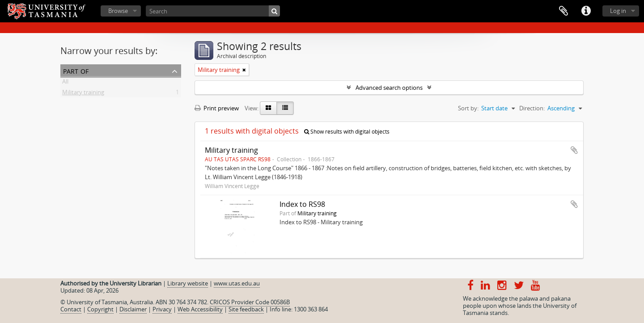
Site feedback (246, 309)
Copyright (100, 309)
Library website (188, 283)
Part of (76, 70)
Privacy (162, 309)
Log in (618, 11)
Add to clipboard (574, 150)
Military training (83, 94)
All (65, 83)
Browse (118, 11)
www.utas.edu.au (237, 283)
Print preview (217, 108)
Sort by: (468, 108)
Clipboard (563, 11)
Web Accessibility (200, 309)
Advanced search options (389, 88)
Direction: (532, 108)
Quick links (586, 11)
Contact (71, 309)
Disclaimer (133, 309)
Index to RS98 (302, 204)
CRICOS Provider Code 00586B (250, 302)
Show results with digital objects (347, 132)
